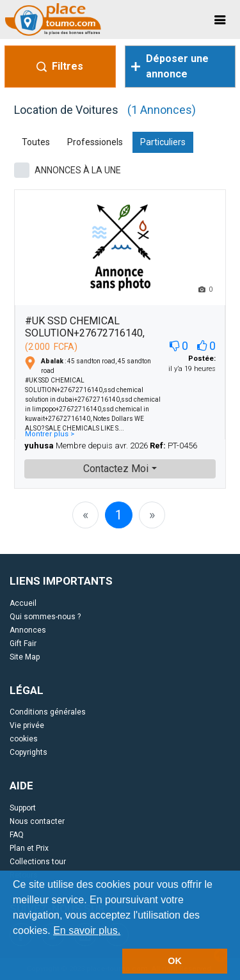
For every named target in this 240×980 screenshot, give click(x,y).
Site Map (25, 657)
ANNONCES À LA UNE (78, 170)
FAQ (17, 835)
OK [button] (175, 961)
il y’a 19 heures (192, 364)
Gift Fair (23, 644)
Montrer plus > (50, 434)
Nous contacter (37, 821)
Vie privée (27, 725)
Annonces (28, 630)
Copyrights (28, 752)
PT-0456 (173, 446)
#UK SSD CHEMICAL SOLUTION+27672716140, (85, 327)
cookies (24, 739)
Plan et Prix (29, 848)
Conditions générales (48, 712)
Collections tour (38, 862)
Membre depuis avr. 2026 (102, 446)
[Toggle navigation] (220, 20)
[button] (125, 931)
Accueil (23, 603)
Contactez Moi (116, 469)
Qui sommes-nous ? (45, 617)
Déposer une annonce (170, 66)
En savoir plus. (87, 930)
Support (23, 808)
